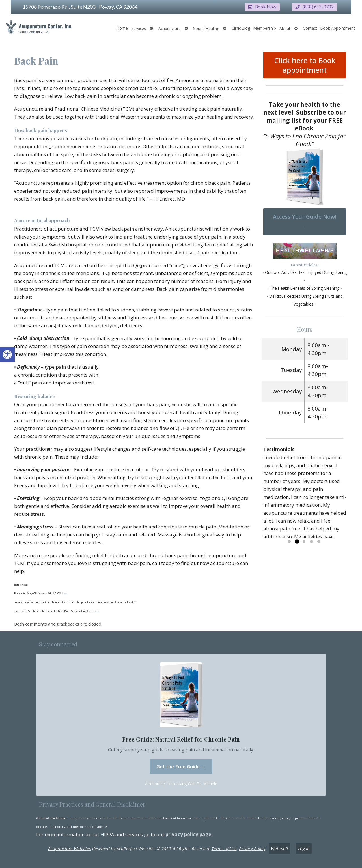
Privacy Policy (252, 848)
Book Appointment (338, 28)
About (285, 28)
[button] (7, 354)
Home (122, 28)
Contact (310, 28)
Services (139, 28)
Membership (265, 28)
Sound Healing (206, 28)
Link (64, 593)
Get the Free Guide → (181, 766)
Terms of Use (224, 848)
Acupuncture (170, 28)
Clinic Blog (241, 28)
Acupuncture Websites (70, 848)
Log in (304, 848)
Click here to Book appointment (305, 65)
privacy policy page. (190, 834)
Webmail (279, 848)
